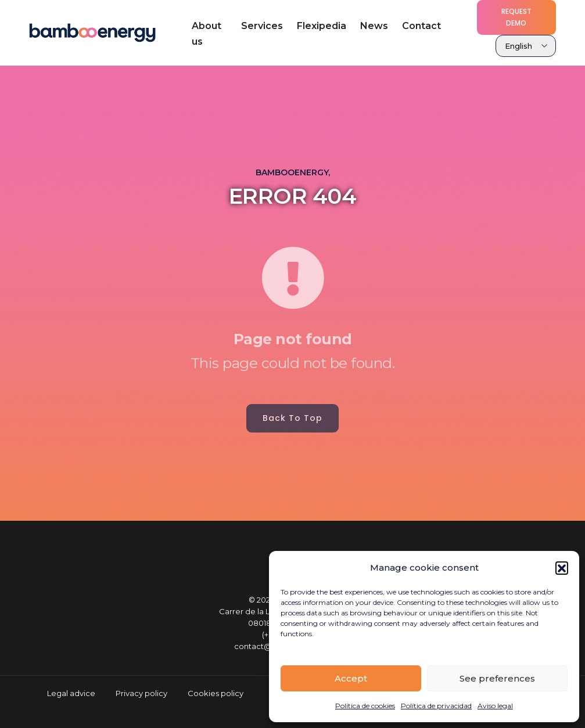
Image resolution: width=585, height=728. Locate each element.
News (374, 26)
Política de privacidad (436, 706)
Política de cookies (365, 706)
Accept (351, 678)
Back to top (292, 418)
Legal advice (71, 693)
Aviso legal (495, 706)
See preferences (497, 678)
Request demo (516, 17)
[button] (562, 568)
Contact (421, 26)
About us (207, 34)
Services (262, 26)
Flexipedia (322, 26)
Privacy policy (141, 693)
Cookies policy (216, 693)
